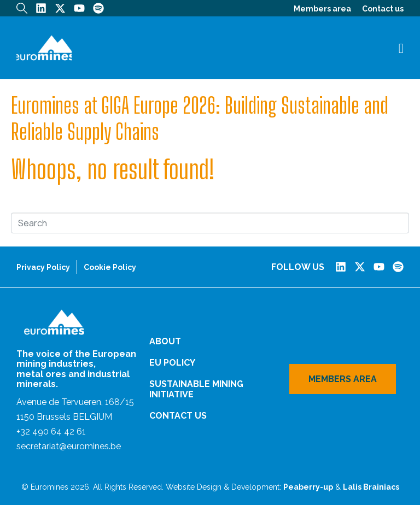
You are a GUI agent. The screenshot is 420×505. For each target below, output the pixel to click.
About (165, 341)
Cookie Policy (110, 267)
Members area (322, 9)
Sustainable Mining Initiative (196, 389)
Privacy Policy (43, 267)
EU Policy (172, 363)
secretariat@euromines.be (69, 446)
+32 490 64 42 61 (51, 431)
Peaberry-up (308, 487)
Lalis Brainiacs (371, 487)
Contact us (383, 9)
